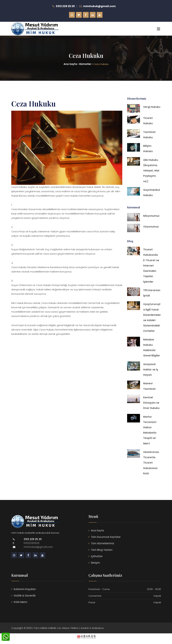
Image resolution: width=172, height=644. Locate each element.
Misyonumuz (151, 217)
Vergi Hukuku (152, 107)
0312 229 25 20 (32, 544)
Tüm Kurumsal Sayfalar (106, 541)
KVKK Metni (20, 607)
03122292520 (31, 548)
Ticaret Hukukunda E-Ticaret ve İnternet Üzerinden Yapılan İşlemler (151, 267)
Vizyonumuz (151, 228)
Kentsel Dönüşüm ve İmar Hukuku (151, 406)
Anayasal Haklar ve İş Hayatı (151, 373)
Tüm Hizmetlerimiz (102, 548)
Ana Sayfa (97, 535)
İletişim (95, 567)
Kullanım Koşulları (25, 594)
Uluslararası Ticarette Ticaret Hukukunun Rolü (151, 467)
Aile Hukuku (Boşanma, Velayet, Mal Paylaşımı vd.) (151, 171)
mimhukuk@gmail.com (38, 552)
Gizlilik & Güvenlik (25, 600)
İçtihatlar (97, 561)
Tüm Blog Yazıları (102, 554)
